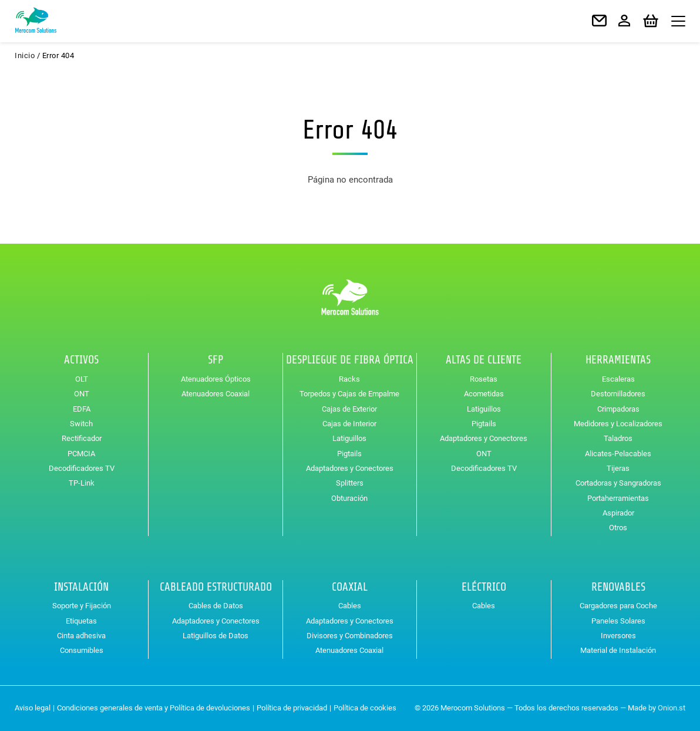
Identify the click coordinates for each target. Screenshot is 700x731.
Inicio (25, 55)
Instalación (81, 587)
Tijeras (618, 468)
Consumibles (82, 650)
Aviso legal (33, 708)
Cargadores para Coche (618, 606)
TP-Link (82, 483)
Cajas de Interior (349, 424)
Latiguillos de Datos (216, 636)
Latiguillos (349, 438)
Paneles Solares (618, 621)
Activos (81, 360)
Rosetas (484, 379)
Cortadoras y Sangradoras (618, 483)
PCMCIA (81, 454)
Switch (81, 424)
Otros (618, 528)
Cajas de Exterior (349, 409)
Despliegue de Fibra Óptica (350, 360)
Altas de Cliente (484, 360)
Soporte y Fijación (82, 606)
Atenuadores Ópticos (216, 379)
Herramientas (618, 360)
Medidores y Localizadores (618, 424)
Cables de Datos (216, 606)
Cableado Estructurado (216, 587)
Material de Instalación (618, 650)
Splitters (350, 483)
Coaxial (350, 587)
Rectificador (82, 438)
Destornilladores (618, 394)
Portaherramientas (618, 498)
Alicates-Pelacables (618, 454)
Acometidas (484, 394)
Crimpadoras (618, 409)
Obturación (349, 498)
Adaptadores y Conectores (350, 468)
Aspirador (618, 513)
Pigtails (349, 454)
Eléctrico (484, 587)
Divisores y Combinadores (350, 636)
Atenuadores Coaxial (216, 394)
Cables (350, 606)
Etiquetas (81, 621)
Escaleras (618, 379)
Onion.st (672, 708)
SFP (216, 360)
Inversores (618, 636)
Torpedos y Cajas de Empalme (349, 394)
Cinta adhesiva (81, 636)
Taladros (618, 438)
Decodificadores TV (82, 468)
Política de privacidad (292, 708)
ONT (82, 394)
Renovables (618, 587)
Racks (349, 379)
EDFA (82, 409)
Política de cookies (365, 708)
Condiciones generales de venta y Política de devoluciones (154, 708)
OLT (82, 379)
